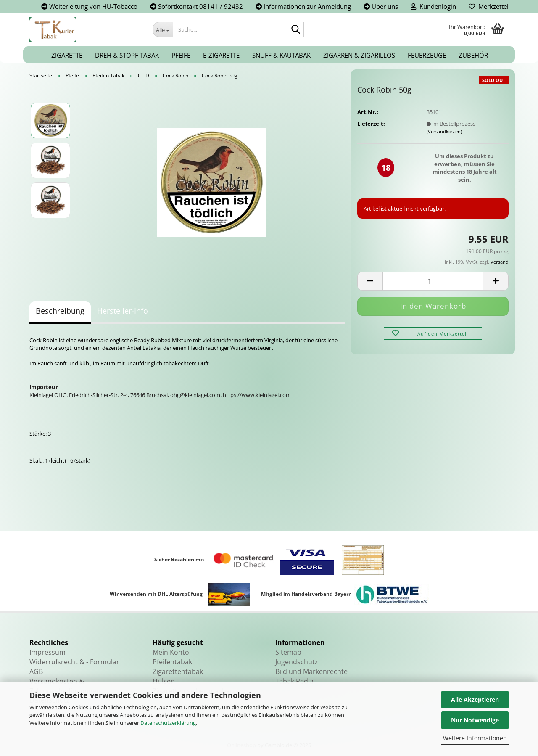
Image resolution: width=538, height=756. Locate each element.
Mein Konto (171, 652)
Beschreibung (60, 311)
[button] (370, 281)
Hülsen (164, 681)
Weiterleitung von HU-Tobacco (89, 6)
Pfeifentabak (172, 662)
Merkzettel (489, 6)
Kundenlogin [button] (433, 6)
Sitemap (288, 652)
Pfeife (181, 55)
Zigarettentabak (178, 671)
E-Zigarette (221, 55)
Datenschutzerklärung (168, 723)
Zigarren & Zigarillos (359, 55)
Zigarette (67, 55)
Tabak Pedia (294, 681)
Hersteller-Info (123, 311)
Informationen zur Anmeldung (303, 6)
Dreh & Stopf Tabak (127, 55)
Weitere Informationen (475, 738)
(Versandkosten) (444, 131)
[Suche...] (163, 29)
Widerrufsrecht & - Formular (74, 662)
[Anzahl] (433, 281)
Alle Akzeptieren (475, 699)
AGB (36, 671)
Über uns (381, 6)
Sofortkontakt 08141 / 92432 (196, 6)
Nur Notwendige (475, 720)
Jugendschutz (297, 662)
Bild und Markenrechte (311, 671)
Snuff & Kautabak (281, 55)
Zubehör (473, 55)
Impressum (47, 652)
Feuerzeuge (427, 55)
